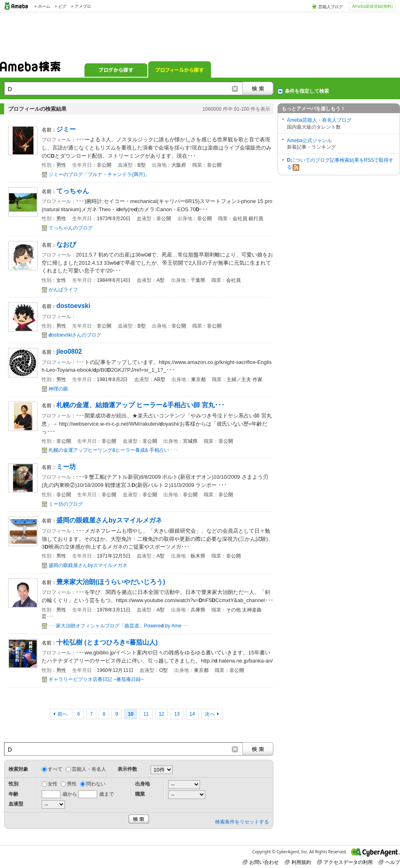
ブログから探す (116, 69)
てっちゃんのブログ (71, 228)
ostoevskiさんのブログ (75, 335)
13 (177, 714)
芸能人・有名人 (89, 769)
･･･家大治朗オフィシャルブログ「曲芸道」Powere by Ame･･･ (119, 626)
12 (161, 714)
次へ (210, 714)
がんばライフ (63, 290)
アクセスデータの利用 (345, 862)
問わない (96, 784)
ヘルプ (389, 862)
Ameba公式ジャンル (309, 141)
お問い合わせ (261, 862)
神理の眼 (58, 389)
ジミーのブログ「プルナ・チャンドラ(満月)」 (99, 174)
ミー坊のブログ (66, 504)
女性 (53, 784)
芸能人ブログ (331, 7)
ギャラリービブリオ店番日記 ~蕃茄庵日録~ (96, 679)
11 (146, 714)
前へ (63, 714)
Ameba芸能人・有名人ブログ (319, 120)
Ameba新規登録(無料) (372, 6)
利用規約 (298, 862)
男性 (72, 784)
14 (192, 714)
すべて (55, 769)
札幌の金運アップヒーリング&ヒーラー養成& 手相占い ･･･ (113, 450)
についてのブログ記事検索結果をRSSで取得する (340, 164)
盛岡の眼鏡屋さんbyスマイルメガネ (88, 565)
